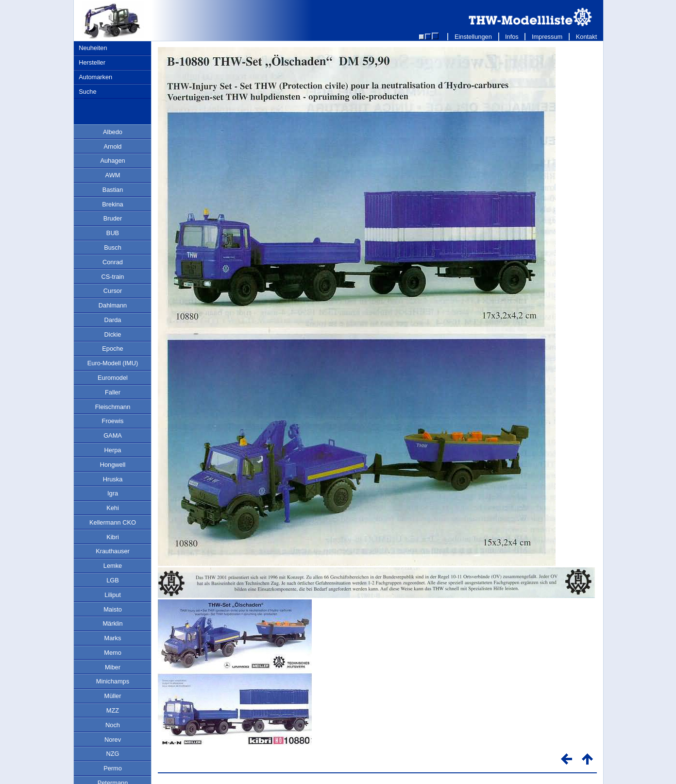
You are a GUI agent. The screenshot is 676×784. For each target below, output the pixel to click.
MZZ (113, 710)
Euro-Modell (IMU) (113, 363)
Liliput (112, 595)
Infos (512, 37)
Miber (113, 667)
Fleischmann (113, 407)
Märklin (112, 623)
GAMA (113, 435)
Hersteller (92, 62)
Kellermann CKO (113, 522)
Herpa (113, 450)
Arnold (113, 146)
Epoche (112, 349)
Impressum (547, 37)
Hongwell (113, 465)
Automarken (95, 77)
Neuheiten (93, 48)
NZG (112, 754)
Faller (113, 392)
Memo (113, 653)
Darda (113, 320)
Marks (113, 638)
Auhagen (112, 161)
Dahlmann (113, 305)
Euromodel (113, 378)
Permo (113, 768)
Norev (113, 740)
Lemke (113, 566)
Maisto (113, 609)
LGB (113, 580)
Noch (113, 725)
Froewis (113, 421)
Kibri (113, 537)
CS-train (113, 277)
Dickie (113, 334)
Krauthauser (113, 551)
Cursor (113, 291)
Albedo (113, 132)
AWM (113, 175)
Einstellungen (473, 37)
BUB (113, 233)
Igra (113, 493)
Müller (113, 696)
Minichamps (113, 681)
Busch (113, 247)
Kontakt (586, 37)
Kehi (113, 508)
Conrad (113, 262)
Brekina (112, 204)
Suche (87, 92)
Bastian (113, 190)
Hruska (113, 479)
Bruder (113, 218)
